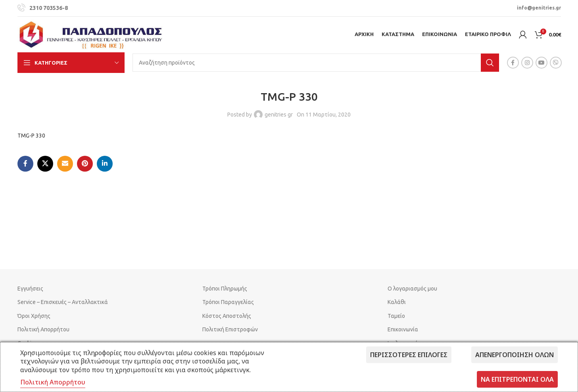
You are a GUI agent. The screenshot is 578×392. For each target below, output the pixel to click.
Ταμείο (396, 316)
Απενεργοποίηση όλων (515, 355)
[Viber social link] (556, 63)
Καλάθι (397, 302)
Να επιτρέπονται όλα (517, 379)
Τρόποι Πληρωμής (225, 289)
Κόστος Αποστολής (227, 316)
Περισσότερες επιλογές (409, 355)
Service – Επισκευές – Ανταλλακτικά (63, 302)
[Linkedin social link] (105, 164)
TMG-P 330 (31, 136)
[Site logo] (91, 34)
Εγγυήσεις (30, 289)
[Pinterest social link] (85, 164)
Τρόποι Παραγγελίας (228, 302)
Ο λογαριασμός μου (412, 289)
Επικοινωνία (403, 329)
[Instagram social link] (527, 63)
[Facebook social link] (513, 63)
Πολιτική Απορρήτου (43, 329)
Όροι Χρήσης (34, 316)
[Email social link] (65, 164)
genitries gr (279, 115)
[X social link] (45, 164)
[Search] (316, 63)
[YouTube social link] (542, 63)
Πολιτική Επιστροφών (230, 329)
